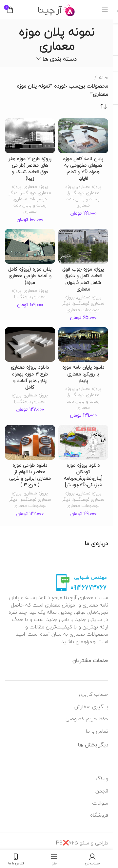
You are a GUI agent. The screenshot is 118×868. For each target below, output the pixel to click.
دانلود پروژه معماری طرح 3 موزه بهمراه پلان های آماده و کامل (30, 377)
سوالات (100, 803)
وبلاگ (102, 778)
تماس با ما (97, 731)
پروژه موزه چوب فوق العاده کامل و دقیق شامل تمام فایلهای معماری (83, 279)
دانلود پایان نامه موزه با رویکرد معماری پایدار (83, 374)
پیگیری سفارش (91, 707)
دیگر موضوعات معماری (28, 196)
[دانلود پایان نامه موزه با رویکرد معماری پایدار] (83, 345)
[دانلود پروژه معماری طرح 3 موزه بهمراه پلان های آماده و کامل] (30, 345)
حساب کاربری (94, 694)
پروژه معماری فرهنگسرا (82, 190)
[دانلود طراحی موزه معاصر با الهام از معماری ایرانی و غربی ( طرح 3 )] (30, 442)
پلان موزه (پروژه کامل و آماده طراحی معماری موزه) (30, 276)
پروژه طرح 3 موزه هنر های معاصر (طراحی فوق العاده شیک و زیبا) (30, 168)
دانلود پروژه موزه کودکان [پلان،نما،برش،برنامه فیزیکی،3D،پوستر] (83, 475)
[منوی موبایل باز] (105, 10)
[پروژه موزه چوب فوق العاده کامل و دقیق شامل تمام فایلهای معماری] (83, 246)
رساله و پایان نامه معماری (83, 202)
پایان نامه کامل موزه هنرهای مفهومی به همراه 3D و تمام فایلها (83, 168)
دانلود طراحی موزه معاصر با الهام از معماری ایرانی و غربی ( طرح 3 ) (30, 475)
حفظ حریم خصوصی (87, 719)
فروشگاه (99, 815)
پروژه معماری (89, 186)
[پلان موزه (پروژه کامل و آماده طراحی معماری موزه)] (30, 246)
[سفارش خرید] (103, 107)
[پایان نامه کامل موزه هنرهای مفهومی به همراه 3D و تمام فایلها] (83, 136)
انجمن (102, 791)
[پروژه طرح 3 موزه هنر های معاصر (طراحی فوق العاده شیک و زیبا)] (30, 136)
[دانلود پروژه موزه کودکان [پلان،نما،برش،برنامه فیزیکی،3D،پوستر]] (83, 442)
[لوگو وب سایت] (57, 9)
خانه (104, 78)
